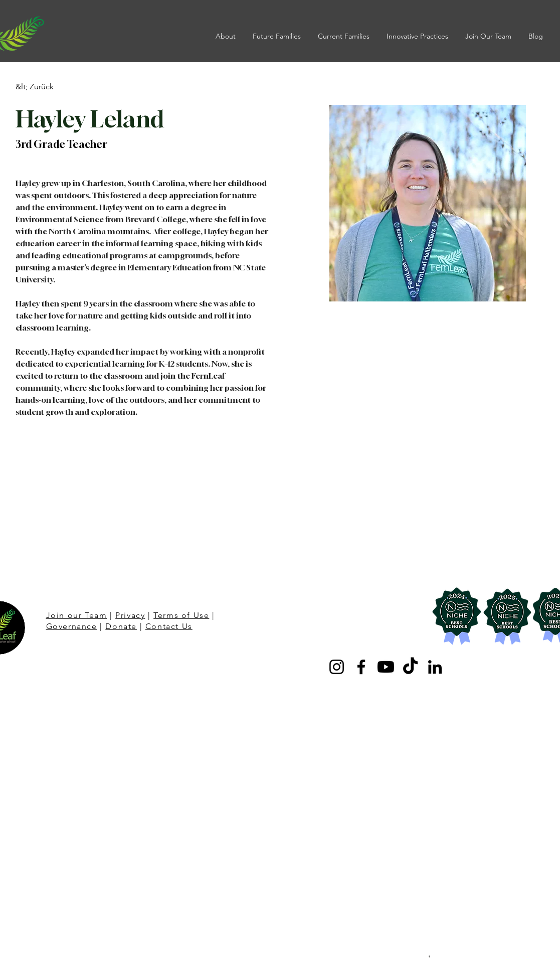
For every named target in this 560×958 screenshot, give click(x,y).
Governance (72, 626)
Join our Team (77, 615)
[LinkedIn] (435, 667)
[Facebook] (361, 667)
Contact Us (169, 626)
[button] (227, 36)
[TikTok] (410, 667)
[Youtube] (386, 667)
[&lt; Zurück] (35, 87)
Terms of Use (181, 615)
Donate (121, 626)
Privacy (130, 615)
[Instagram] (337, 667)
